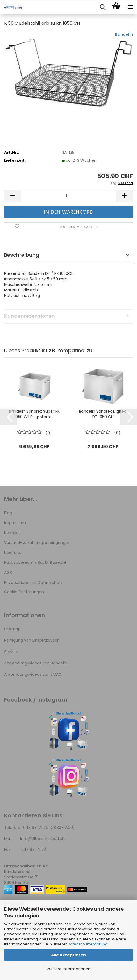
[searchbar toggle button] (102, 7)
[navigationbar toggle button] (130, 7)
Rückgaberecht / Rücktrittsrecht (35, 562)
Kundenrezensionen (30, 316)
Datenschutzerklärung (88, 944)
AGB (8, 573)
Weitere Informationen (68, 969)
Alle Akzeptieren (68, 955)
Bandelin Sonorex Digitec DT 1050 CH (103, 414)
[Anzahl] (68, 196)
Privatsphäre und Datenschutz (33, 582)
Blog (8, 513)
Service (11, 652)
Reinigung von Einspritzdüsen (32, 640)
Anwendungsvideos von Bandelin (36, 663)
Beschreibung (22, 255)
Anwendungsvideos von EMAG (33, 674)
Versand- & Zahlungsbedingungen (37, 543)
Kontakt (12, 533)
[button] (12, 196)
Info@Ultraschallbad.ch (42, 839)
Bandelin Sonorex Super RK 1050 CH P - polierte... (34, 414)
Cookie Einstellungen (24, 592)
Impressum (15, 523)
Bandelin (124, 34)
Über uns (13, 552)
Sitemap (12, 629)
